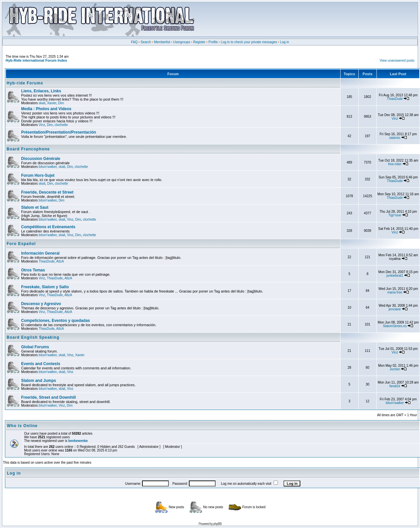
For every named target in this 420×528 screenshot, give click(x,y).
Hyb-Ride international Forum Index (36, 60)
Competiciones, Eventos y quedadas (56, 321)
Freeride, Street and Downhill (48, 397)
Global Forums (35, 347)
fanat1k (395, 386)
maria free (395, 292)
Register (199, 42)
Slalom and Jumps (39, 381)
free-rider (395, 164)
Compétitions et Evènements (48, 227)
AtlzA (60, 261)
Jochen (395, 369)
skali (42, 103)
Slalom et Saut (35, 207)
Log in (284, 42)
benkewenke (78, 441)
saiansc (395, 138)
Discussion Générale (41, 159)
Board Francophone (28, 149)
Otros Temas (33, 270)
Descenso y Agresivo (41, 304)
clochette (61, 125)
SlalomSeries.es (395, 326)
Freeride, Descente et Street (47, 192)
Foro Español (21, 244)
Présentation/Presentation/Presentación (59, 132)
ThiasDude (395, 99)
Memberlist (162, 42)
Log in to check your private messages (249, 42)
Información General (40, 253)
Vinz (42, 125)
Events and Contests (41, 364)
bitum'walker (48, 167)
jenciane (395, 309)
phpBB (217, 524)
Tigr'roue (395, 215)
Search (146, 42)
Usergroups (182, 42)
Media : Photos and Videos (46, 109)
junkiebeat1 (395, 276)
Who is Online (22, 426)
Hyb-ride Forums (25, 83)
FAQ (134, 42)
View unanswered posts (397, 61)
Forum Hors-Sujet (38, 175)
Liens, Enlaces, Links (41, 91)
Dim (61, 103)
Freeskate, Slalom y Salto (45, 287)
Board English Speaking (33, 337)
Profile (213, 42)
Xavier (52, 103)
